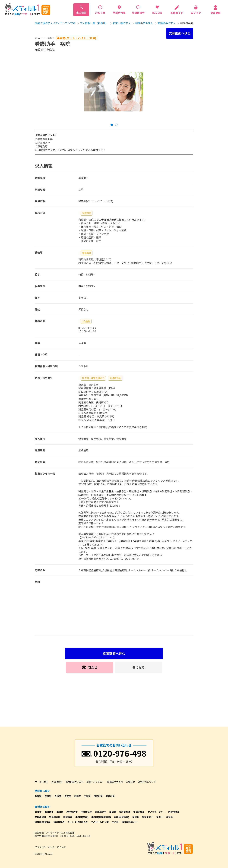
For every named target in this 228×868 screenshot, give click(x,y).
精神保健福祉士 (129, 822)
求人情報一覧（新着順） (94, 23)
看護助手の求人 (167, 23)
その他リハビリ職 (100, 822)
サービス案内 (41, 782)
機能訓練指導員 (43, 822)
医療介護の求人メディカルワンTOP (55, 23)
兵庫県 (38, 796)
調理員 (169, 817)
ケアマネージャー (156, 812)
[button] (112, 125)
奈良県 (48, 796)
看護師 (60, 812)
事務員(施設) (82, 817)
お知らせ (130, 782)
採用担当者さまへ (74, 782)
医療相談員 (174, 812)
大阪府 (58, 796)
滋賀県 (68, 796)
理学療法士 (72, 812)
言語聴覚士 (101, 812)
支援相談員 (40, 817)
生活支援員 (139, 812)
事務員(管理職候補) (101, 817)
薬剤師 (113, 812)
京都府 (77, 796)
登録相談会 (57, 782)
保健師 (136, 817)
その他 (115, 822)
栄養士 (160, 817)
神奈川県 (98, 796)
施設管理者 (59, 822)
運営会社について (147, 782)
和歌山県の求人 (122, 23)
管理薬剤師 (125, 812)
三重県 (87, 796)
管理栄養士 (148, 817)
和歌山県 (110, 796)
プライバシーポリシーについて (50, 847)
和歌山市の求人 (144, 23)
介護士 (38, 812)
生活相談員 (55, 817)
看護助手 (49, 812)
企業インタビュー (95, 782)
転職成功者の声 (115, 782)
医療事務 (68, 817)
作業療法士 (86, 812)
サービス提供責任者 (78, 822)
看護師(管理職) (122, 817)
